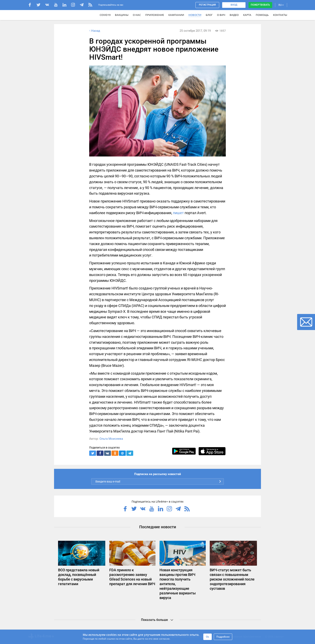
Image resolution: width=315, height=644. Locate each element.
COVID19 (105, 15)
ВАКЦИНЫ (122, 15)
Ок (208, 637)
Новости (195, 15)
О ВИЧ (221, 15)
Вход (234, 5)
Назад (94, 31)
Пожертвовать (260, 5)
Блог (209, 15)
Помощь (262, 15)
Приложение (155, 15)
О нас (137, 15)
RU (281, 5)
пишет (178, 213)
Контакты (280, 15)
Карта (247, 15)
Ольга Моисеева (111, 439)
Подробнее (223, 637)
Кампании (176, 15)
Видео (234, 15)
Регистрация (207, 5)
